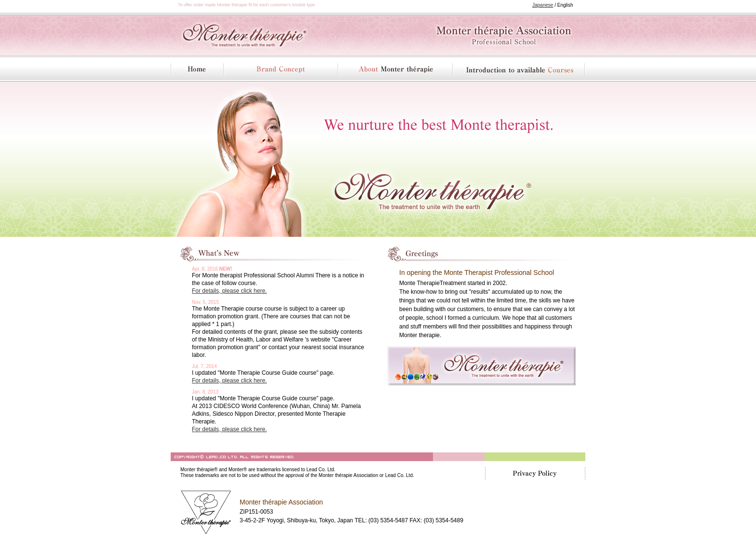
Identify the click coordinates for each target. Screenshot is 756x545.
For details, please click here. (229, 291)
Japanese (543, 5)
